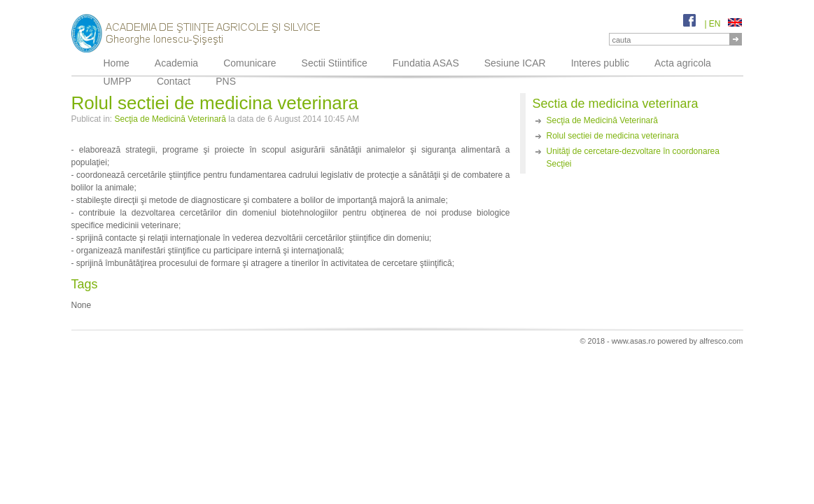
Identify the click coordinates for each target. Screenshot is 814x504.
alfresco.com (721, 341)
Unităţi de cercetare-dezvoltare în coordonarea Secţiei (633, 157)
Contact (174, 81)
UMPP (118, 81)
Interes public (600, 63)
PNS (226, 81)
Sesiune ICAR (515, 63)
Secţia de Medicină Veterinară (170, 119)
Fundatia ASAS (426, 63)
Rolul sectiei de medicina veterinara (613, 136)
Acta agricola (683, 63)
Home (117, 63)
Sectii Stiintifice (335, 63)
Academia (176, 63)
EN (725, 24)
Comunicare (250, 63)
